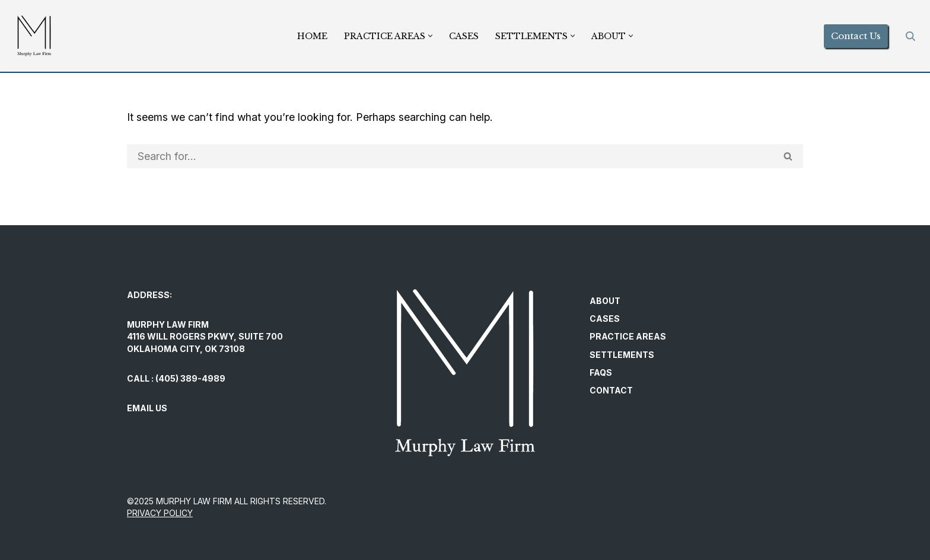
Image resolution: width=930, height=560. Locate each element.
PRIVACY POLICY (160, 513)
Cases (464, 36)
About (605, 301)
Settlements (622, 355)
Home (312, 36)
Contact (611, 391)
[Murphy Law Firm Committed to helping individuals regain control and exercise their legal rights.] (34, 36)
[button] (430, 36)
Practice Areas (628, 337)
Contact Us (856, 36)
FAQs (601, 373)
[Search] (910, 36)
